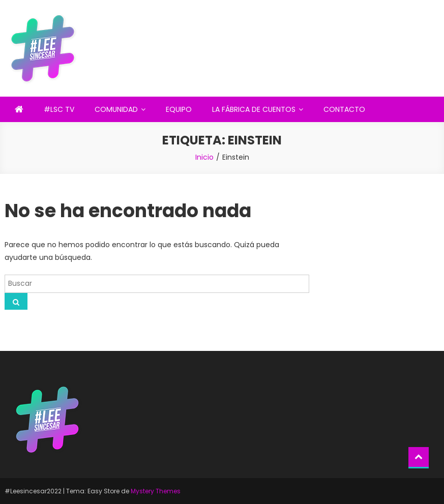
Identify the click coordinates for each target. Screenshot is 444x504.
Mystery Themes (156, 491)
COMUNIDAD (116, 109)
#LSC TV (59, 109)
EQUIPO (179, 109)
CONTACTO (344, 109)
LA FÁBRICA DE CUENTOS (254, 109)
